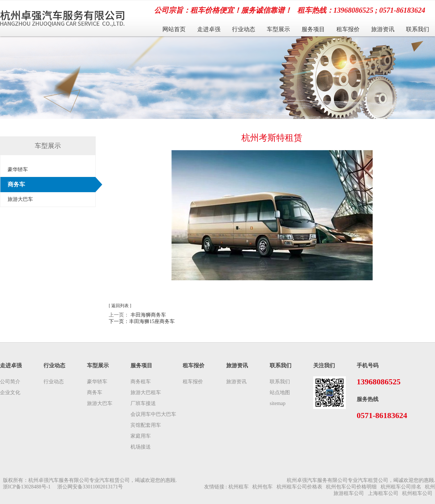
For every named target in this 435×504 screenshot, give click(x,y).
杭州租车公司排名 (401, 487)
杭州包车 (262, 487)
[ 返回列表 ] (120, 306)
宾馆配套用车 (146, 425)
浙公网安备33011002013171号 (90, 487)
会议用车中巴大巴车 (153, 414)
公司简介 (10, 382)
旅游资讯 (383, 29)
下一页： (142, 321)
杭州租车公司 (417, 493)
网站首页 (174, 29)
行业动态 (244, 29)
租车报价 (348, 29)
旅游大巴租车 (146, 393)
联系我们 (418, 29)
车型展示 (278, 29)
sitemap (278, 403)
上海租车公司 (383, 493)
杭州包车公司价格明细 (351, 487)
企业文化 (10, 393)
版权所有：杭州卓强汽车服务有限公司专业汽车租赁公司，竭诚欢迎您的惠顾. (90, 480)
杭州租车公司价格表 (299, 487)
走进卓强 (209, 29)
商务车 (16, 184)
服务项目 (313, 29)
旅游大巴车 (20, 199)
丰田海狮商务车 (148, 315)
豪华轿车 (18, 170)
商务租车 (141, 382)
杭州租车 (239, 487)
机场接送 (141, 447)
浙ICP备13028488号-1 (27, 487)
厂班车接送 (143, 403)
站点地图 (280, 393)
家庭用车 (141, 436)
